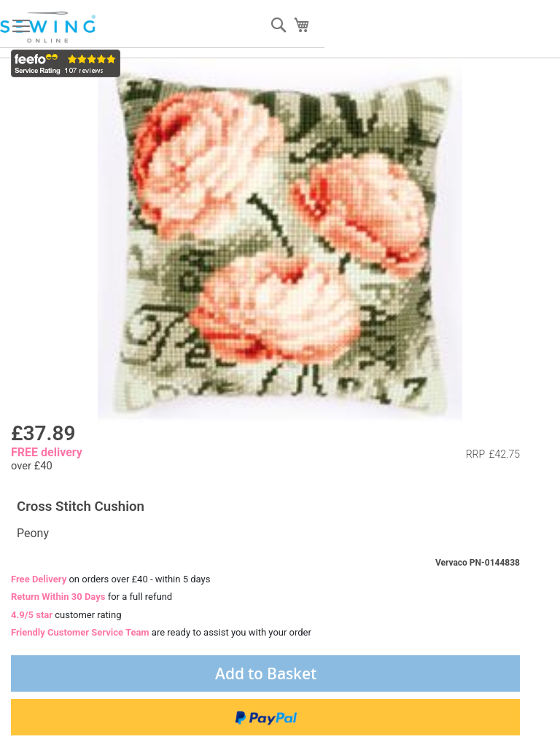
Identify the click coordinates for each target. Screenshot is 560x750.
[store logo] (49, 27)
